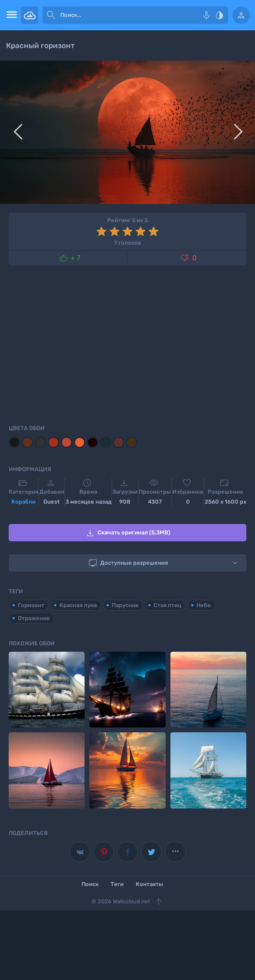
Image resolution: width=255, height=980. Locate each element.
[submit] (51, 15)
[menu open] (10, 15)
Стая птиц (167, 605)
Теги (117, 884)
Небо (204, 605)
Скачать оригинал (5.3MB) (128, 533)
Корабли (23, 502)
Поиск (90, 884)
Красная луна (78, 605)
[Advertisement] (127, 343)
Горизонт (31, 605)
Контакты (149, 884)
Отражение (34, 618)
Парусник (125, 605)
